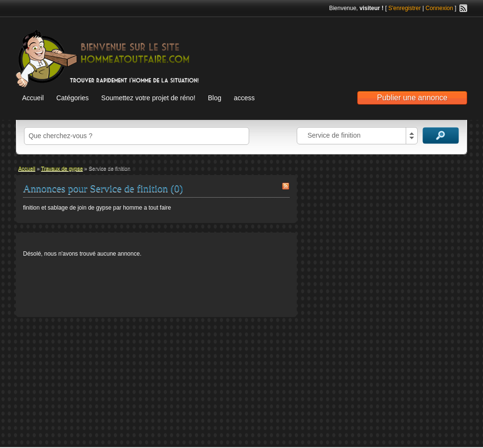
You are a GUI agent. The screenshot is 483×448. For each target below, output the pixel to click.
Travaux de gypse (62, 168)
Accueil (33, 98)
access (244, 98)
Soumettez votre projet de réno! (148, 98)
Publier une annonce (412, 98)
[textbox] (137, 136)
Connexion (439, 8)
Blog (215, 98)
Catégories (72, 98)
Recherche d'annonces (441, 136)
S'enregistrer (405, 8)
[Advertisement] (355, 48)
